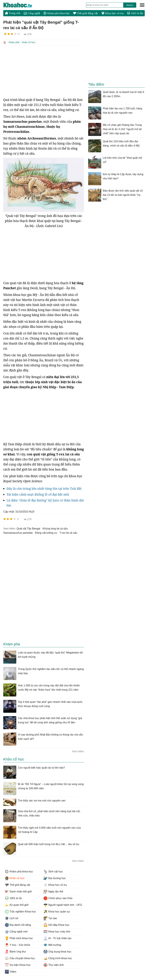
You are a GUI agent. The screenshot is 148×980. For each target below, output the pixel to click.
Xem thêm (78, 751)
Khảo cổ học (29, 42)
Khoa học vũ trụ (112, 13)
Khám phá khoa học (57, 13)
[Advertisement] (44, 71)
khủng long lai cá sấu (55, 528)
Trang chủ (13, 13)
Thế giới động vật (85, 13)
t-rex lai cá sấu (68, 532)
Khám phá (14, 42)
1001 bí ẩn (135, 13)
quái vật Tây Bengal (28, 528)
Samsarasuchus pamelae (18, 532)
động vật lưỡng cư (46, 532)
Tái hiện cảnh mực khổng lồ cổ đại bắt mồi (38, 494)
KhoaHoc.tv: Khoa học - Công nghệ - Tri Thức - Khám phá (21, 5)
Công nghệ (32, 13)
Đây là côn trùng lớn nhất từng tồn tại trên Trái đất (44, 488)
